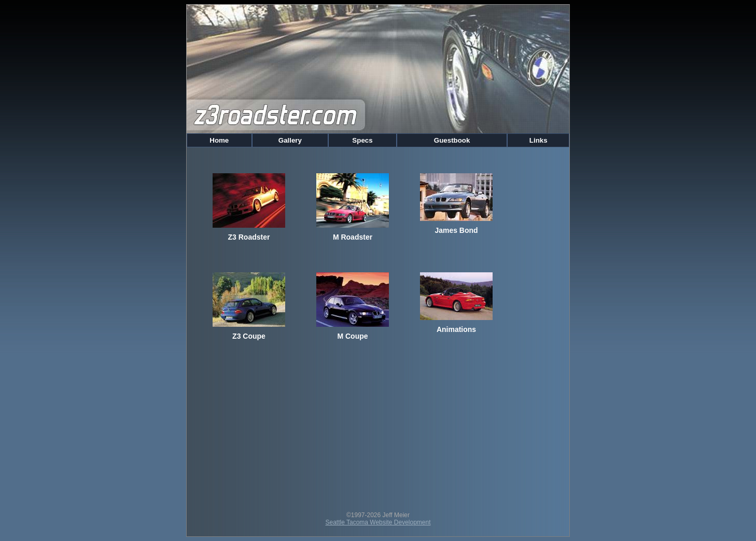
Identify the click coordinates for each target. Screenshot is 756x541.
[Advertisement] (378, 428)
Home (219, 140)
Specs (363, 140)
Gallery (290, 140)
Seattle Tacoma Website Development (378, 522)
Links (538, 140)
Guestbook (452, 140)
